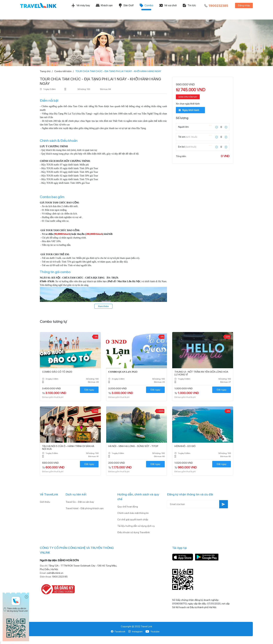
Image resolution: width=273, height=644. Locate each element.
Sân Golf (126, 5)
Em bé (187, 146)
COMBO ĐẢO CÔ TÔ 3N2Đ (57, 372)
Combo (146, 5)
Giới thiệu (45, 502)
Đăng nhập (244, 5)
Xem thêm (103, 306)
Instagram (135, 631)
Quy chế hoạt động (128, 507)
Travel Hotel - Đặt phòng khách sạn (85, 508)
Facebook (118, 631)
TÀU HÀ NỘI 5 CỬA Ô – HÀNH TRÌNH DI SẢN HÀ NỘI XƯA (68, 448)
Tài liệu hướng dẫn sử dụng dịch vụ (136, 526)
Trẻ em (188, 137)
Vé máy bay (81, 5)
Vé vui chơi (168, 5)
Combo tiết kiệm (63, 71)
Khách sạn (104, 5)
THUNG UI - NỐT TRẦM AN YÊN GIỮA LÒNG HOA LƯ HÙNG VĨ (201, 373)
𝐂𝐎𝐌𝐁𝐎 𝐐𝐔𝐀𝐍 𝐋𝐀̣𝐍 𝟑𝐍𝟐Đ (123, 372)
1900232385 (216, 6)
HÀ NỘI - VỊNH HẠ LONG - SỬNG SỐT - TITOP (133, 446)
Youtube (152, 631)
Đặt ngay (89, 390)
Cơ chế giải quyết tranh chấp (133, 519)
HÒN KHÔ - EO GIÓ (185, 446)
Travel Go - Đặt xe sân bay (80, 502)
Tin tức (189, 5)
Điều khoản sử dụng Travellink (134, 532)
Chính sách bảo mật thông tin (133, 513)
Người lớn (184, 127)
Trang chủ (45, 71)
